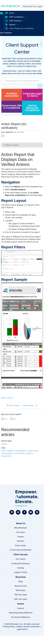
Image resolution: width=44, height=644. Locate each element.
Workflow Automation (12, 95)
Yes (6, 419)
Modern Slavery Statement (28, 627)
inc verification (19, 453)
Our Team (21, 532)
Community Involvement (21, 550)
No (15, 419)
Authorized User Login (32, 6)
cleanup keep (7, 453)
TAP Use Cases (21, 595)
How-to (4, 444)
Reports (11, 25)
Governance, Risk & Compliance (12, 107)
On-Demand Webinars (21, 617)
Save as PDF (3, 136)
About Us (21, 523)
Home (10, 13)
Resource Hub (21, 586)
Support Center (21, 572)
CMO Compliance (15, 17)
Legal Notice (22, 629)
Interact (21, 608)
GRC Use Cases (21, 599)
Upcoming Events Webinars (21, 613)
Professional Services (21, 563)
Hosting (21, 568)
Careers (21, 537)
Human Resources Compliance (32, 108)
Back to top (6, 398)
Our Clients (21, 559)
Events (21, 604)
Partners (21, 541)
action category (7, 451)
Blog (21, 581)
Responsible (6, 456)
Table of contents (12, 145)
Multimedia (21, 590)
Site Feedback (6, 33)
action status (33, 451)
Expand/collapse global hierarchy (1, 13)
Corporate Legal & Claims (32, 95)
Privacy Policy (9, 627)
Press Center (21, 545)
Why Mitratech (21, 528)
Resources (21, 577)
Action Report (21, 451)
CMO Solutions (13, 21)
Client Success (21, 554)
